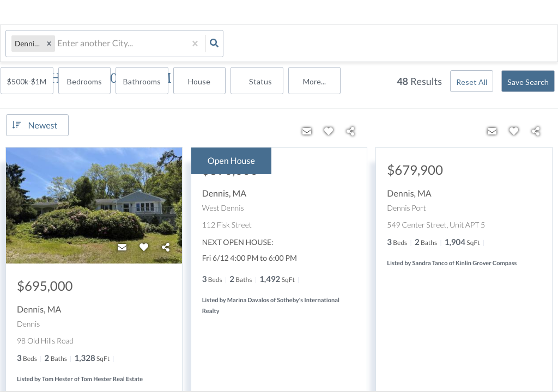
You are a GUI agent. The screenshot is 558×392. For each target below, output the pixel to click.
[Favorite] (144, 247)
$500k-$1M (245, 44)
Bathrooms (357, 44)
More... (527, 44)
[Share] (166, 247)
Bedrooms (301, 44)
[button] (49, 44)
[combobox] (58, 44)
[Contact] (122, 247)
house (414, 44)
